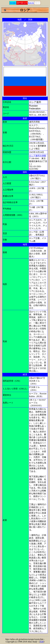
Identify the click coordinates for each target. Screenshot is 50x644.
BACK (31, 3)
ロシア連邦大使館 (38, 156)
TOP (42, 642)
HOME (13, 3)
